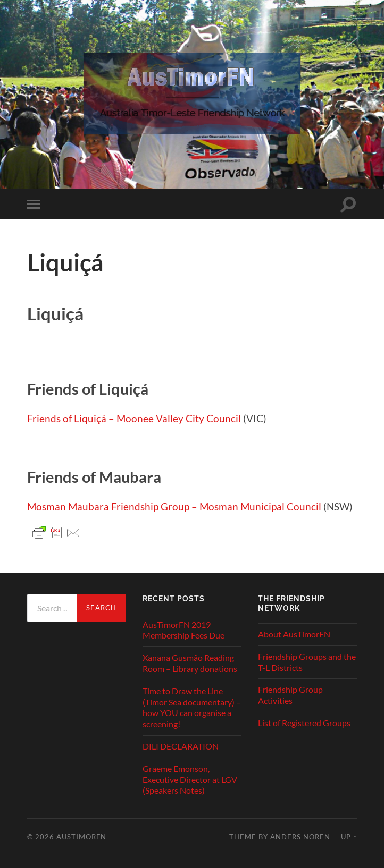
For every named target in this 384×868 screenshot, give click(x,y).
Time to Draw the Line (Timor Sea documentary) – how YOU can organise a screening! (192, 707)
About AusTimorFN (294, 634)
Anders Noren (300, 837)
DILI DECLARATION (181, 746)
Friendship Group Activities (290, 695)
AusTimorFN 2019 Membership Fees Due (183, 630)
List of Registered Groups (304, 723)
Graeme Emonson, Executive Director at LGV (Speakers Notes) (190, 780)
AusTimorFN (81, 837)
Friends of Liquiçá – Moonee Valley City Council (134, 418)
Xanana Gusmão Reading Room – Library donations (190, 663)
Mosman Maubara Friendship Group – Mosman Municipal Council (174, 507)
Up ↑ (349, 837)
